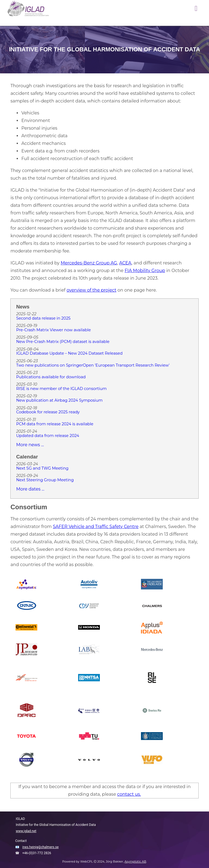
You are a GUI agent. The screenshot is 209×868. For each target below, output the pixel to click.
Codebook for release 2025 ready (48, 412)
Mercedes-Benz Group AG (89, 263)
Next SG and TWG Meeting (42, 469)
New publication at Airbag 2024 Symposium (59, 401)
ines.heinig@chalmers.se (40, 847)
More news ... (30, 445)
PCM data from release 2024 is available (55, 424)
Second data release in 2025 (43, 319)
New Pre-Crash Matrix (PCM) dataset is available (63, 342)
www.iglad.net (26, 831)
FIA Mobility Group (145, 271)
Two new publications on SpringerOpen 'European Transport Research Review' (93, 366)
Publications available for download (51, 377)
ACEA (125, 263)
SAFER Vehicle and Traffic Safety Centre (96, 527)
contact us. (129, 794)
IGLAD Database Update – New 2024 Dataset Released (69, 354)
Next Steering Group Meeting (45, 480)
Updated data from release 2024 (47, 436)
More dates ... (30, 489)
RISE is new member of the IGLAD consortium (61, 389)
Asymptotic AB (135, 862)
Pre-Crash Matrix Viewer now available (53, 330)
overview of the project (92, 290)
